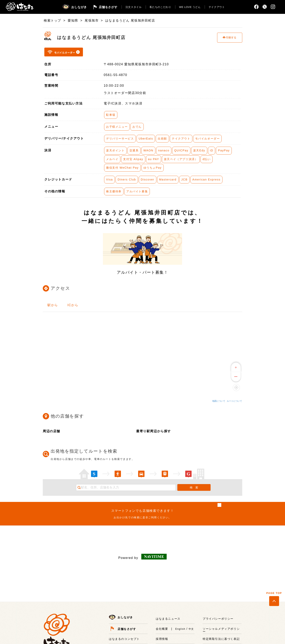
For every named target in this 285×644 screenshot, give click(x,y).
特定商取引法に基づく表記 (221, 639)
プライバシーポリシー (218, 619)
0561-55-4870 (115, 75)
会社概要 (162, 629)
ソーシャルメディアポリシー (221, 630)
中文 (191, 629)
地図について (219, 401)
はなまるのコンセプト (124, 639)
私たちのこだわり (160, 7)
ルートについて (234, 401)
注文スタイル (134, 7)
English (180, 629)
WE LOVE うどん (190, 7)
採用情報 (162, 639)
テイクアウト (217, 7)
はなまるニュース (168, 619)
